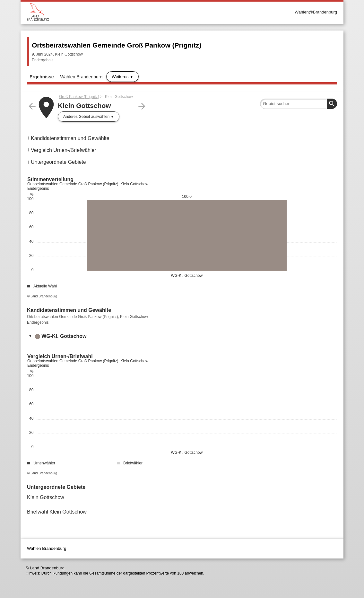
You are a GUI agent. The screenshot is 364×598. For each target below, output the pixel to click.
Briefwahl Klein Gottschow (57, 512)
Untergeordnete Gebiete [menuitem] (58, 162)
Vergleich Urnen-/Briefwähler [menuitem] (64, 150)
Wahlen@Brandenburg (316, 12)
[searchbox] (299, 104)
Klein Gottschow (46, 497)
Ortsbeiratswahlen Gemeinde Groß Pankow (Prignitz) (117, 45)
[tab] (182, 337)
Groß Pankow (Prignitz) (79, 97)
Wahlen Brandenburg (81, 77)
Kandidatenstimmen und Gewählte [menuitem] (70, 138)
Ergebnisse (42, 77)
